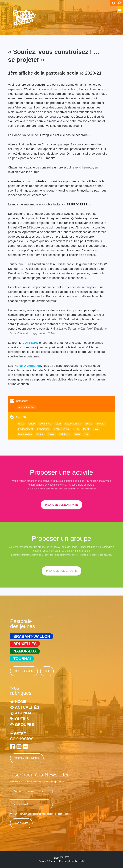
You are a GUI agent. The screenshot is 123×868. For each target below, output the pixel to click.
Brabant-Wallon (32, 636)
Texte (77, 434)
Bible (21, 424)
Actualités (27, 707)
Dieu (58, 424)
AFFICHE (32, 343)
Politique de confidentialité (72, 861)
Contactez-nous (27, 758)
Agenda (23, 713)
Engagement (26, 429)
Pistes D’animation (27, 366)
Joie (96, 429)
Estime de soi (62, 429)
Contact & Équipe (47, 861)
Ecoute (100, 424)
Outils (22, 719)
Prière (40, 434)
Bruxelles (25, 644)
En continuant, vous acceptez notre (40, 814)
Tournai (22, 658)
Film (76, 429)
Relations (64, 434)
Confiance (45, 424)
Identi (86, 429)
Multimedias (25, 434)
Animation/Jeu (26, 407)
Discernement (73, 424)
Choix (32, 424)
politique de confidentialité (59, 814)
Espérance (43, 429)
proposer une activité (61, 505)
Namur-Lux (25, 651)
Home (21, 702)
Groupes (25, 725)
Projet (51, 434)
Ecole (89, 424)
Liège (61, 858)
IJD (47, 671)
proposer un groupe (61, 571)
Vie (87, 434)
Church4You (24, 671)
